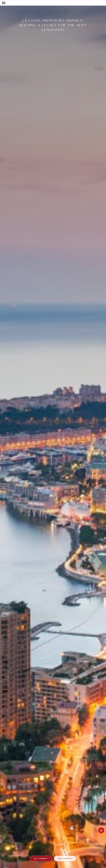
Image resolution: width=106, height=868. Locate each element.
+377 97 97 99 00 (77, 3)
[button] (41, 859)
